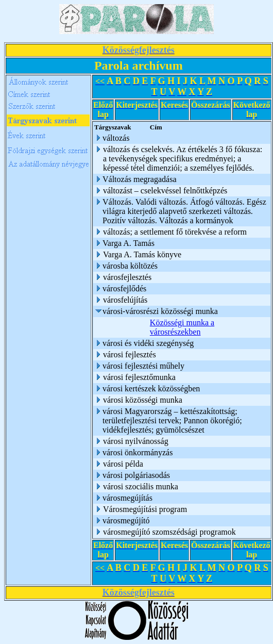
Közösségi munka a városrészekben (182, 327)
